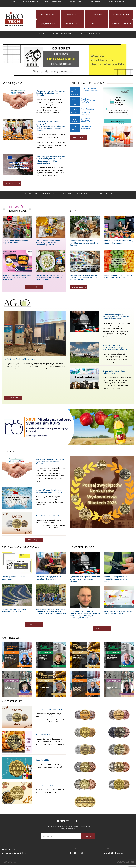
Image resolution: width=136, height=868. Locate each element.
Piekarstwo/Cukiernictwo (121, 24)
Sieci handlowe (106, 198)
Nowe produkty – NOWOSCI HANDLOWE (78, 198)
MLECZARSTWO (48, 14)
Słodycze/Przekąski (48, 24)
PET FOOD (97, 24)
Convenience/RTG (72, 24)
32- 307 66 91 (76, 856)
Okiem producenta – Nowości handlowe (40, 198)
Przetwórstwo (97, 14)
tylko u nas (41, 35)
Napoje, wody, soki (121, 14)
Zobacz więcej (12, 186)
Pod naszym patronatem (91, 35)
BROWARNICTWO (73, 14)
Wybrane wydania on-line (63, 35)
